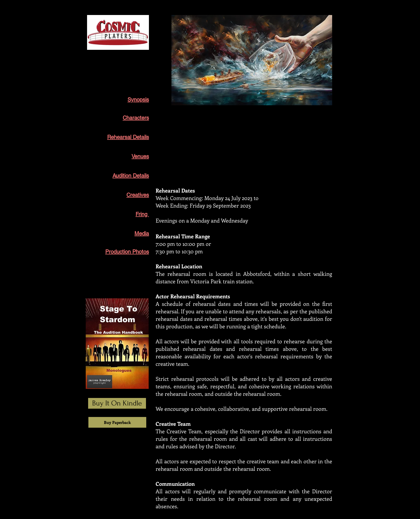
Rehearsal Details (128, 137)
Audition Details (131, 176)
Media (142, 234)
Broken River (133, 62)
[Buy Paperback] (117, 422)
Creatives (138, 195)
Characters (136, 118)
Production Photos (127, 252)
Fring (142, 214)
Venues (140, 156)
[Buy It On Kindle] (117, 403)
